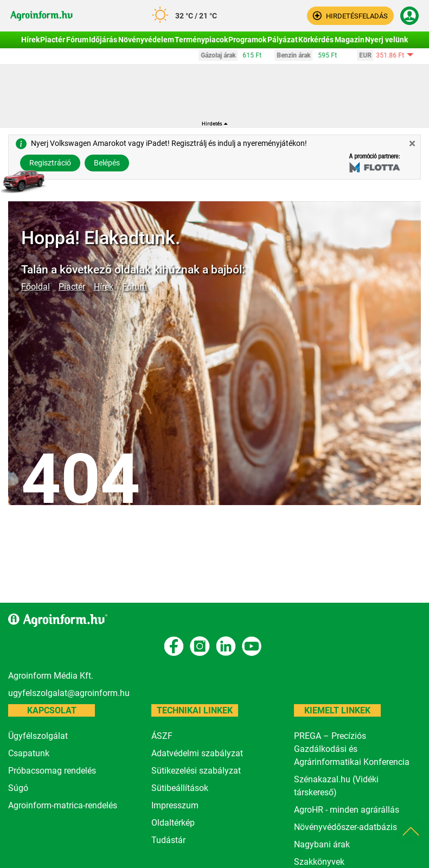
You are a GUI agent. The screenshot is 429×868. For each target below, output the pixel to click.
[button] (350, 16)
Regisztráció (50, 163)
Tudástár (168, 840)
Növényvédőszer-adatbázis (345, 827)
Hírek (104, 287)
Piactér (72, 287)
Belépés (107, 163)
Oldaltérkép (173, 823)
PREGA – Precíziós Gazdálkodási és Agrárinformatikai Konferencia (352, 749)
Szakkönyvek (319, 862)
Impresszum (175, 805)
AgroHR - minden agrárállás (347, 810)
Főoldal (36, 287)
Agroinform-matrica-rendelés (63, 805)
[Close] (412, 144)
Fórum (135, 287)
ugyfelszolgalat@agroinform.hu (69, 693)
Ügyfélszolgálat (38, 736)
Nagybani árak (322, 844)
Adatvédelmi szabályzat (197, 753)
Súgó (18, 788)
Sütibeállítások (180, 788)
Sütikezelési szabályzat (196, 771)
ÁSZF (162, 736)
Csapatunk (29, 753)
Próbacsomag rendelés (52, 771)
